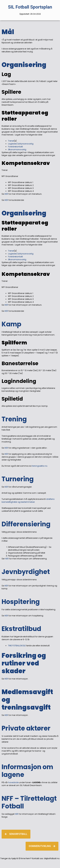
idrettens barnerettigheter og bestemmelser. (28, 500)
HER (6, 194)
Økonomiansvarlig (17, 149)
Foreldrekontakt (15, 147)
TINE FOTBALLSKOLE (17, 646)
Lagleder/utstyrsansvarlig (21, 144)
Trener (11, 141)
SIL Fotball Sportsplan (30, 7)
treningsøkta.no (40, 466)
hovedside (13, 782)
